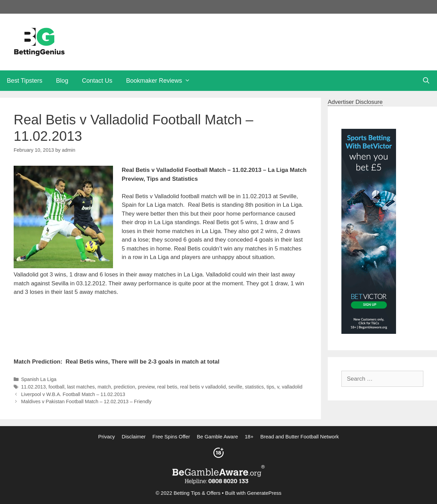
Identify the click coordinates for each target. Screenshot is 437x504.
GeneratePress (264, 493)
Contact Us (97, 81)
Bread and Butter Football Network (299, 437)
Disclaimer (134, 437)
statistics (254, 387)
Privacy (106, 437)
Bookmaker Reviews (161, 81)
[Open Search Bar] (426, 81)
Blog (62, 81)
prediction (124, 387)
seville (235, 387)
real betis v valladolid (203, 387)
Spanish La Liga (39, 379)
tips (270, 387)
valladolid (292, 387)
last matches (81, 387)
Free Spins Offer (171, 437)
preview (146, 387)
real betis (167, 387)
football (57, 387)
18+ (249, 437)
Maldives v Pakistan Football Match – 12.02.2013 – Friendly (86, 401)
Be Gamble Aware (217, 437)
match (104, 387)
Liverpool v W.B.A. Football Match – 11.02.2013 (73, 394)
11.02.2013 (33, 387)
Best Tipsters (25, 81)
